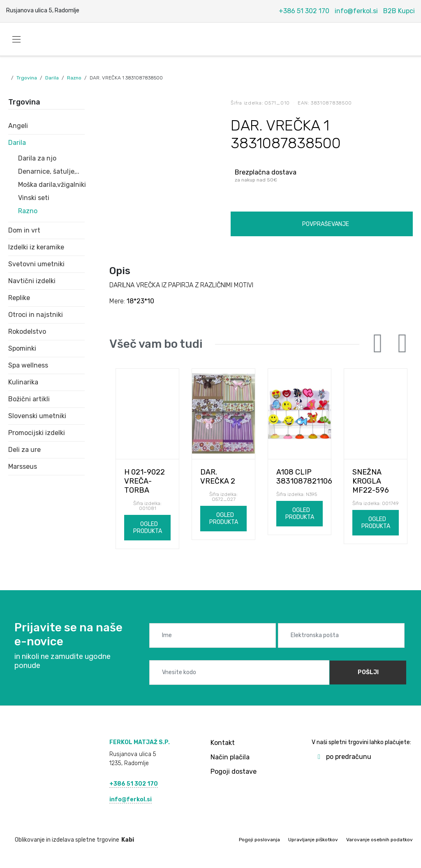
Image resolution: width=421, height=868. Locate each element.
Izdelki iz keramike (36, 247)
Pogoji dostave (234, 771)
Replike (19, 298)
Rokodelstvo (27, 332)
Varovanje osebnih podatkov (379, 840)
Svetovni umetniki (36, 264)
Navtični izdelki (32, 281)
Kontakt (223, 743)
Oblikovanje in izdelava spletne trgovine (71, 840)
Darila (52, 78)
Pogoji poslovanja (259, 840)
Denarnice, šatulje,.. (49, 171)
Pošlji (368, 672)
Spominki (22, 348)
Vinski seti (34, 198)
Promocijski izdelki (37, 433)
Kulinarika (23, 382)
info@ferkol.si (356, 11)
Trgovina (27, 78)
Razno (74, 78)
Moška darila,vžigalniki (51, 185)
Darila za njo (37, 158)
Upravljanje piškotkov (313, 840)
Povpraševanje (326, 224)
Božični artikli (29, 399)
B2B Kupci (399, 11)
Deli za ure (24, 450)
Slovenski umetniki (37, 416)
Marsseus (23, 467)
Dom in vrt (24, 230)
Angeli (18, 126)
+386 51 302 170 (304, 11)
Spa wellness (28, 365)
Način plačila (230, 757)
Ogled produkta (148, 528)
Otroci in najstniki (36, 315)
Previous (378, 344)
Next (402, 344)
